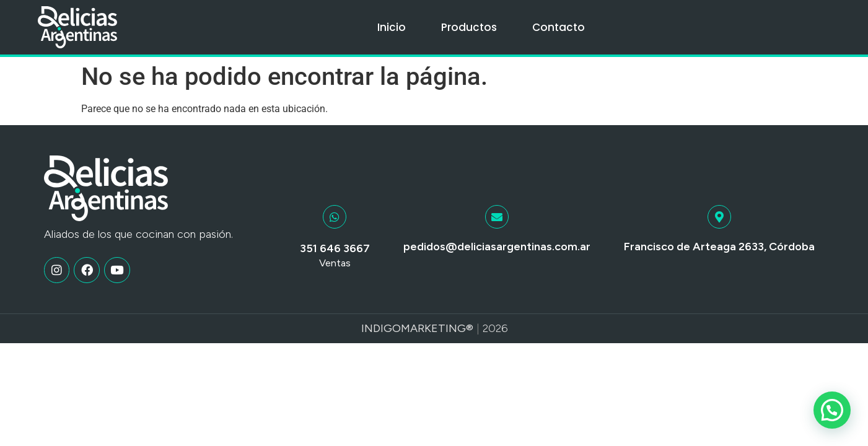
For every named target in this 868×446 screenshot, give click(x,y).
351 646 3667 (335, 248)
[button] (832, 410)
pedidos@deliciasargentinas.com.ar (497, 247)
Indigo (381, 328)
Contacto (559, 27)
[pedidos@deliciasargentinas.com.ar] (497, 217)
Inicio (392, 27)
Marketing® (437, 328)
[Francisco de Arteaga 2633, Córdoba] (719, 217)
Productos (469, 27)
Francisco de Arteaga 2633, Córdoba (719, 247)
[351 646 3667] (335, 217)
